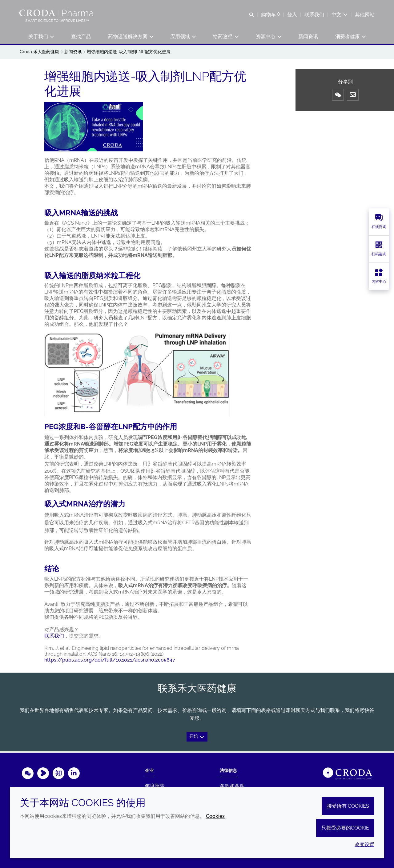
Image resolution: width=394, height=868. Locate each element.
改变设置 (364, 844)
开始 (197, 737)
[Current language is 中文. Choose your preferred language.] (339, 15)
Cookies (215, 816)
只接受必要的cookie (345, 828)
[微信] (338, 96)
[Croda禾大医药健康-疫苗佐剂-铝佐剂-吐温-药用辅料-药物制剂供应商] (57, 13)
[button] (41, 37)
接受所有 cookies (348, 806)
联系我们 (54, 637)
